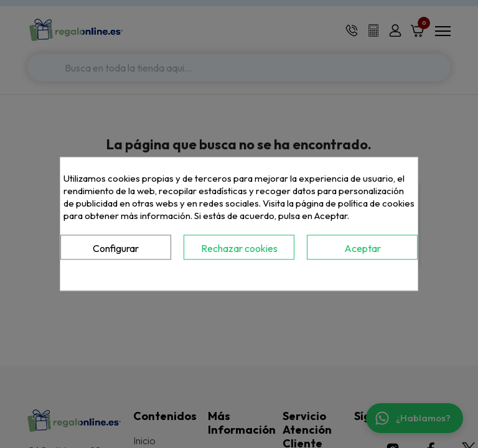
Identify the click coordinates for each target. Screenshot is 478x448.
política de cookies (376, 203)
